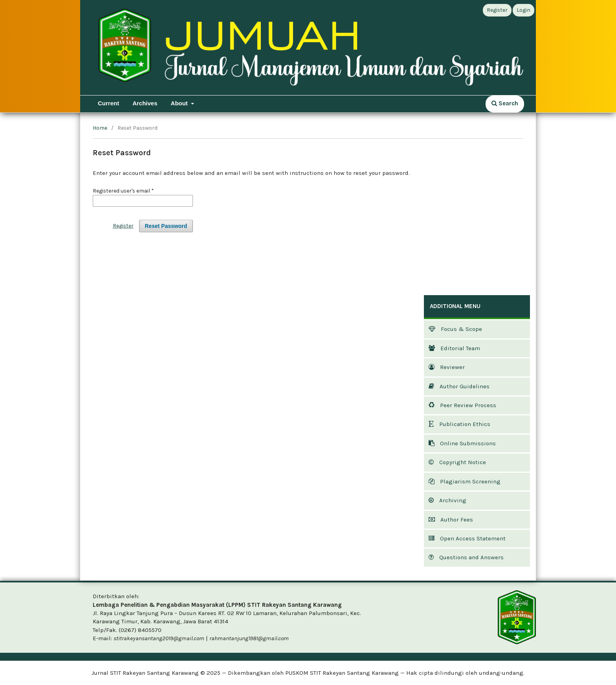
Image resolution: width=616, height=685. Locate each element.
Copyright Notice (457, 462)
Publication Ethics (459, 424)
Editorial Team (454, 348)
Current (108, 103)
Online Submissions (462, 443)
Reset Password (166, 226)
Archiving (447, 500)
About (180, 103)
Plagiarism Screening (465, 481)
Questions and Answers (466, 557)
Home (100, 128)
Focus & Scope (455, 329)
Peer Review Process (462, 405)
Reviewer (447, 367)
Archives (145, 103)
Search (505, 103)
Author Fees (451, 520)
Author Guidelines (459, 386)
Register (497, 10)
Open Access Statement (467, 538)
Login (523, 10)
